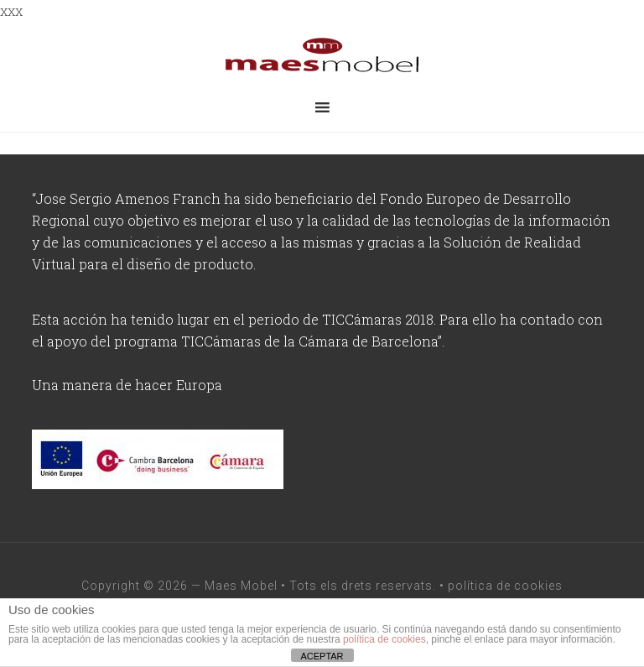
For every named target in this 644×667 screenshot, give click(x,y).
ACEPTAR (322, 656)
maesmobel (322, 55)
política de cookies (505, 586)
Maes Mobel (241, 586)
